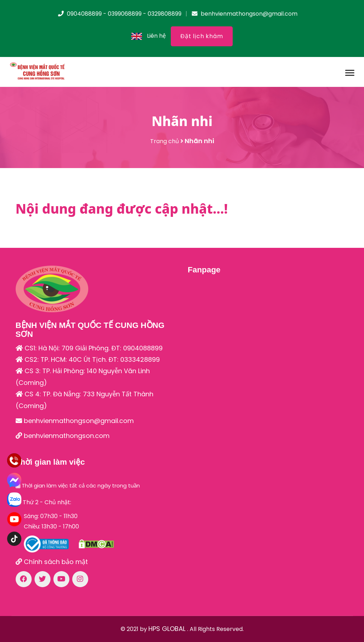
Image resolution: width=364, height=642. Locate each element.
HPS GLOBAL (168, 629)
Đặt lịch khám (202, 36)
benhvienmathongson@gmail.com (245, 14)
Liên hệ (156, 36)
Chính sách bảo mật (52, 562)
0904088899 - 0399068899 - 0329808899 (120, 14)
